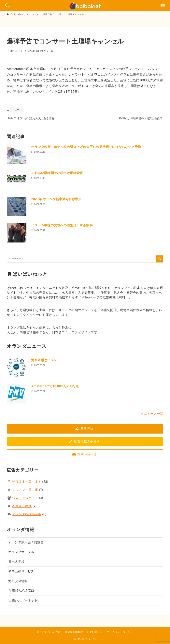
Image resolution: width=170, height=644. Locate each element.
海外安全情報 (18, 583)
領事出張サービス (21, 574)
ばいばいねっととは (49, 632)
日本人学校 (16, 564)
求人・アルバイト (25, 500)
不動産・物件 (22, 508)
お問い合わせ (95, 632)
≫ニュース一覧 (152, 416)
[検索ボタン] (7, 6)
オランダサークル (21, 554)
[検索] (160, 261)
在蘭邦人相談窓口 (21, 593)
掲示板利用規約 (74, 632)
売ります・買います (27, 484)
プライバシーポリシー (120, 632)
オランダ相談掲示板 (27, 517)
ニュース (48, 51)
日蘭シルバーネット (23, 603)
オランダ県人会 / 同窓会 (26, 545)
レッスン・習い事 (25, 492)
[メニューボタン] (163, 6)
